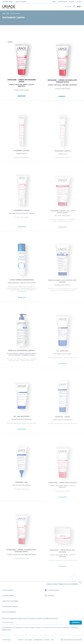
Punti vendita (63, 2)
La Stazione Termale (8, 596)
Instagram (49, 596)
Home (4, 13)
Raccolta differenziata (9, 612)
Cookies (47, 640)
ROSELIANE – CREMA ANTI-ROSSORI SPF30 (21, 82)
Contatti (79, 2)
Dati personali (38, 640)
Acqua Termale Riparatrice (22, 281)
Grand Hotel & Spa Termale (10, 601)
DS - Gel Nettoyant (21, 418)
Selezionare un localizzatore (72, 640)
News (54, 2)
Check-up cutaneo (21, 2)
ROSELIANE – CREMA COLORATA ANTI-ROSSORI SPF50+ (21, 552)
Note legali (28, 640)
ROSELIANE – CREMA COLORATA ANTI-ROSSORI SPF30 (63, 82)
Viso (8, 13)
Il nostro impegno (8, 590)
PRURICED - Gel (22, 484)
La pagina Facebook (52, 590)
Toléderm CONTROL (22, 152)
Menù (79, 7)
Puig (52, 640)
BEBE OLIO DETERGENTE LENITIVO (22, 352)
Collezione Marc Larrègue (10, 607)
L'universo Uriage (7, 2)
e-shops (72, 2)
